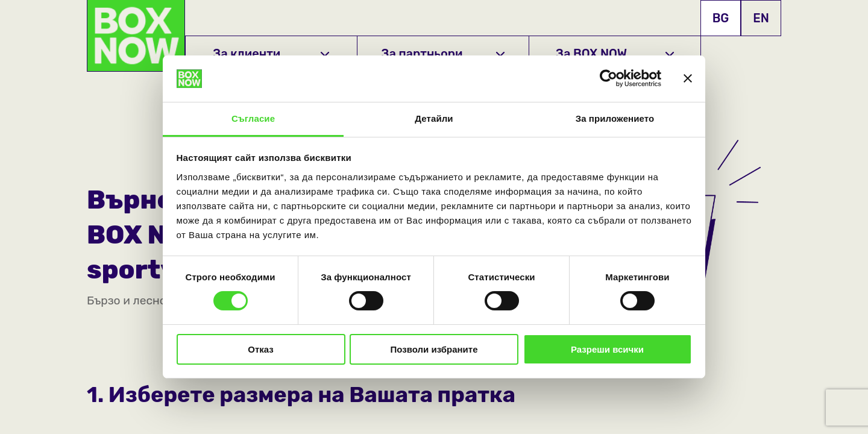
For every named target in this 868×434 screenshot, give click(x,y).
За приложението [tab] (615, 118)
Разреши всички (607, 349)
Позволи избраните (434, 349)
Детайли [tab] (434, 118)
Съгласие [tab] (253, 118)
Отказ (261, 349)
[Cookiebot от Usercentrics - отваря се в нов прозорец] (609, 78)
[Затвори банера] (688, 78)
